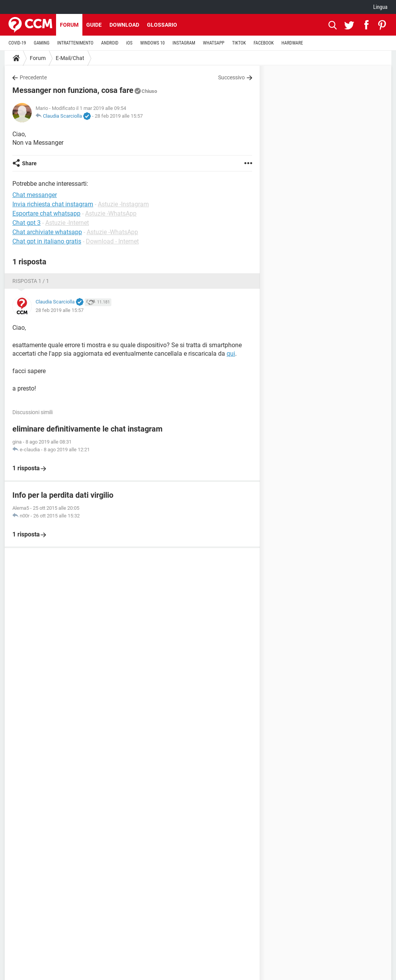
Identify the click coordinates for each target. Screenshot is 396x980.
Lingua (380, 7)
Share (29, 163)
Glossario (162, 25)
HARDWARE (292, 43)
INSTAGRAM (184, 43)
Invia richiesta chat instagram (53, 204)
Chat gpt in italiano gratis (47, 241)
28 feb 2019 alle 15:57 (119, 116)
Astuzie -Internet (67, 223)
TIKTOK (239, 43)
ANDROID (110, 43)
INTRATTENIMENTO (75, 43)
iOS (129, 43)
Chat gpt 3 (26, 223)
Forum (69, 25)
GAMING (42, 43)
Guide (94, 25)
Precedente (33, 77)
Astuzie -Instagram (123, 204)
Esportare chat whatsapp (46, 213)
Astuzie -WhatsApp (111, 213)
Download (124, 25)
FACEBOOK (264, 43)
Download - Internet (112, 241)
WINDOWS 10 (152, 43)
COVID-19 (17, 43)
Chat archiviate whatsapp (47, 232)
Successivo (231, 77)
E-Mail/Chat (70, 58)
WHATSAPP (214, 43)
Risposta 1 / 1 (31, 281)
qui (231, 354)
